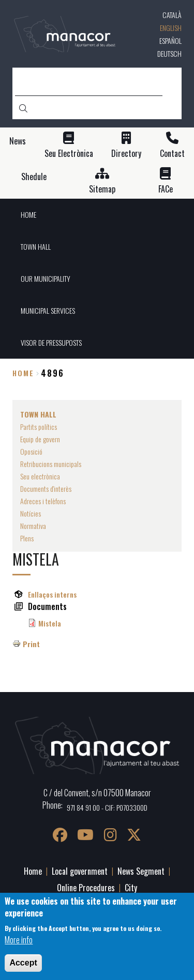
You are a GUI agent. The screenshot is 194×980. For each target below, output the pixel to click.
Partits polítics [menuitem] (39, 427)
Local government (80, 871)
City (131, 888)
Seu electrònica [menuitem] (40, 476)
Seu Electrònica (69, 154)
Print (31, 644)
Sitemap (102, 189)
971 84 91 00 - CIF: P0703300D (107, 807)
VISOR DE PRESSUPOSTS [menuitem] (51, 342)
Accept (23, 963)
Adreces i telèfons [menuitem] (43, 501)
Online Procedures (86, 888)
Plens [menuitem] (27, 538)
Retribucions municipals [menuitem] (51, 464)
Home (23, 373)
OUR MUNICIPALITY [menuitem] (46, 278)
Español (170, 41)
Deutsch (169, 53)
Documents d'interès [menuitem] (46, 488)
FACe (166, 189)
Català (172, 15)
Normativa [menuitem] (33, 526)
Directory (126, 154)
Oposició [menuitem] (31, 451)
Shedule (34, 177)
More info (19, 940)
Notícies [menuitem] (31, 513)
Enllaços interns (52, 594)
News (18, 141)
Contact (172, 154)
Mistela (50, 623)
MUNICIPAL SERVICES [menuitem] (48, 310)
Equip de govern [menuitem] (40, 439)
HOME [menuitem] (28, 214)
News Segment (141, 871)
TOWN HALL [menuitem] (36, 246)
